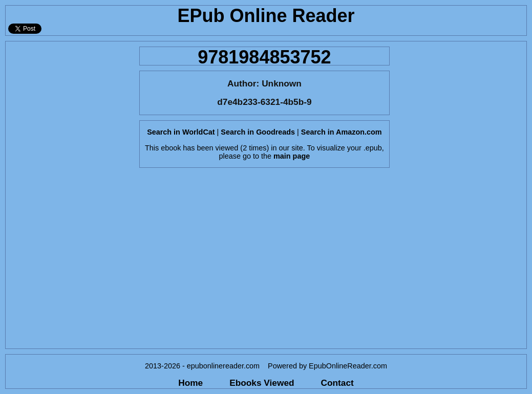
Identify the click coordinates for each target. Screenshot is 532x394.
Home (190, 383)
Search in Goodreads (258, 132)
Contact (337, 383)
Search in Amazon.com (342, 132)
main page (292, 156)
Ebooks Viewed (262, 383)
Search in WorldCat (181, 132)
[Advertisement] (69, 195)
